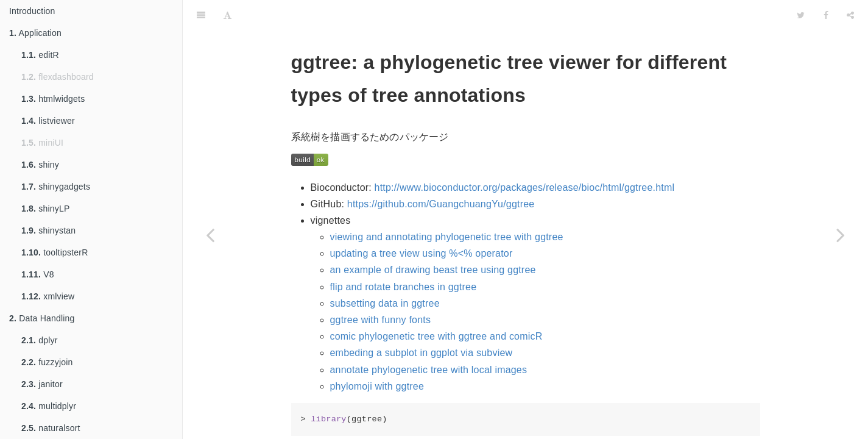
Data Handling (42, 318)
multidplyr (49, 406)
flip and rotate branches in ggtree (404, 287)
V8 (38, 274)
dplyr (40, 340)
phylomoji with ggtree (377, 386)
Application (35, 33)
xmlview (48, 296)
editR (40, 55)
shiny (40, 165)
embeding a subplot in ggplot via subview (422, 353)
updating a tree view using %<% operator (422, 253)
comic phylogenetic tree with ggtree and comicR (436, 336)
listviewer (48, 121)
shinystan (48, 230)
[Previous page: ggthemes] (210, 235)
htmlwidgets (53, 99)
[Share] (850, 15)
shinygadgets (56, 187)
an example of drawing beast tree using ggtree (433, 270)
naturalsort (51, 428)
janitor (42, 384)
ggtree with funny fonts (381, 320)
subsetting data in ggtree (385, 303)
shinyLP (45, 209)
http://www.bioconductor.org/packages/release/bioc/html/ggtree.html (525, 187)
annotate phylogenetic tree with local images (429, 370)
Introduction (32, 11)
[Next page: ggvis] (841, 235)
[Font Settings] (228, 15)
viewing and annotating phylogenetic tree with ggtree (447, 237)
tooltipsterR (55, 252)
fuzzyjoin (47, 362)
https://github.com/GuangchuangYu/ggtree (441, 204)
